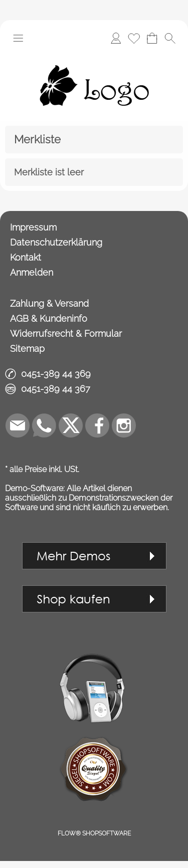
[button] (18, 38)
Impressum (33, 227)
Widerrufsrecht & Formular (66, 334)
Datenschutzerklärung (56, 242)
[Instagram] (124, 425)
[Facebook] (97, 425)
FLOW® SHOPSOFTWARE (94, 833)
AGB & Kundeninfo (49, 318)
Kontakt (26, 257)
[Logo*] (94, 55)
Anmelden (32, 272)
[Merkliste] (134, 38)
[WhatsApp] (44, 425)
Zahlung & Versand (49, 303)
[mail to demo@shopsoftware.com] (18, 425)
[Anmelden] (116, 38)
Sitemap (27, 349)
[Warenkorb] (152, 38)
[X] (71, 425)
